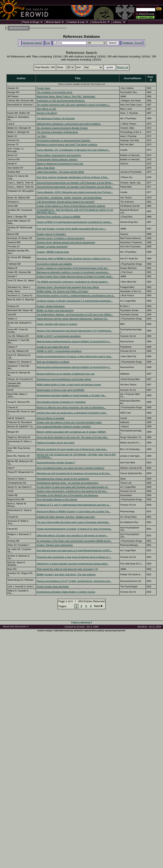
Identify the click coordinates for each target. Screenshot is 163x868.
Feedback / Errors (132, 43)
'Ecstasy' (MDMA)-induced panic (53, 252)
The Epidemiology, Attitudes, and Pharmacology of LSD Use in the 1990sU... (75, 314)
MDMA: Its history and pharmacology (55, 310)
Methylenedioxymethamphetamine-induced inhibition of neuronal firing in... (74, 341)
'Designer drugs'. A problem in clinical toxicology (61, 238)
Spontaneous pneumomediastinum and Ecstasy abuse (64, 379)
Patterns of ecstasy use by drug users (56, 443)
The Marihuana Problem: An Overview (56, 118)
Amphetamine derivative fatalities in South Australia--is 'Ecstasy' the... (71, 395)
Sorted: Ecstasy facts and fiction (53, 586)
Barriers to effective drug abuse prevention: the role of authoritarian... (71, 407)
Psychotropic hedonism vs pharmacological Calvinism (64, 140)
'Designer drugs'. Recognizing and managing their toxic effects (68, 287)
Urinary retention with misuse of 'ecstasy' (57, 324)
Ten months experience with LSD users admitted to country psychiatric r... (73, 105)
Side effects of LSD (46, 109)
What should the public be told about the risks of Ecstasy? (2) (67, 569)
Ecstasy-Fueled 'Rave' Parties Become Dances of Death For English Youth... (75, 276)
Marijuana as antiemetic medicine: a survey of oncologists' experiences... (73, 272)
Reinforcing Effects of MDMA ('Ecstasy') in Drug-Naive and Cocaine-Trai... (74, 511)
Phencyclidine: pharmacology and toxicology (59, 155)
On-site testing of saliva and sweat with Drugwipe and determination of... (73, 487)
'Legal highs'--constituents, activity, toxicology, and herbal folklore (69, 198)
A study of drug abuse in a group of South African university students (71, 206)
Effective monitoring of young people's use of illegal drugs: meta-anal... (72, 449)
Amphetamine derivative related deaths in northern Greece (66, 592)
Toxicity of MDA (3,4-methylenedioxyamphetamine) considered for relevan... (74, 222)
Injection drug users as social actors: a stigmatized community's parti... (72, 413)
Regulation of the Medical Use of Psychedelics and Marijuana (67, 495)
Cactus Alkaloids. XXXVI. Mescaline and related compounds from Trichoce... (75, 192)
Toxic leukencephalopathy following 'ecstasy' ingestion (64, 426)
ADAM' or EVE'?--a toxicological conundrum (59, 336)
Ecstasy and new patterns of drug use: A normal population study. (69, 422)
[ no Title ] (42, 136)
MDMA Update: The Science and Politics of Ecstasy (62, 291)
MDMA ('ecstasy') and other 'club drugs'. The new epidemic (66, 574)
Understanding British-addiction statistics (57, 159)
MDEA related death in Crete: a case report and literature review (69, 385)
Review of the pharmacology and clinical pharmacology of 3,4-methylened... (74, 331)
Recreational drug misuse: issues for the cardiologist (63, 479)
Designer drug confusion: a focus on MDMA (58, 217)
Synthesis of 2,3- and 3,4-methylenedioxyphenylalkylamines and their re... (74, 505)
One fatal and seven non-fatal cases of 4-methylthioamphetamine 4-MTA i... (74, 550)
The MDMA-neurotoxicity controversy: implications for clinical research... (73, 282)
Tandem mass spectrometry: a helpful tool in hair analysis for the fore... (72, 491)
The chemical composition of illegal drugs (57, 132)
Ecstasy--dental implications (51, 306)
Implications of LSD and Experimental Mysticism (61, 101)
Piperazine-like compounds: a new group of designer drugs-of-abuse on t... (74, 557)
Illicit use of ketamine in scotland (53, 362)
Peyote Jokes (43, 88)
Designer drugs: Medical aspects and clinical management (66, 242)
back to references (82, 622)
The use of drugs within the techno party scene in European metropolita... (73, 522)
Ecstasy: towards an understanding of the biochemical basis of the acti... (73, 268)
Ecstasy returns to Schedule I (51, 234)
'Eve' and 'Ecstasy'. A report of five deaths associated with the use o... (71, 229)
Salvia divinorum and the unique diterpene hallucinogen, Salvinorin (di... (73, 319)
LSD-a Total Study (46, 168)
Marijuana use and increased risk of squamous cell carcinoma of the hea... (74, 473)
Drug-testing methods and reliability (54, 264)
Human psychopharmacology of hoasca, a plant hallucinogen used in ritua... (75, 356)
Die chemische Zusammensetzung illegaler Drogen (62, 128)
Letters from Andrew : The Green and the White (60, 172)
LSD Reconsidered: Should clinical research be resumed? (66, 202)
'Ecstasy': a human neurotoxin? (52, 246)
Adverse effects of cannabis (50, 418)
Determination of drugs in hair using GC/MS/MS (60, 390)
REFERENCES (19, 28)
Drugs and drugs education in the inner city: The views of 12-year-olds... (73, 437)
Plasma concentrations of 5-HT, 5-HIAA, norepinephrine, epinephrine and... (74, 581)
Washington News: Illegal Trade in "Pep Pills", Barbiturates (66, 96)
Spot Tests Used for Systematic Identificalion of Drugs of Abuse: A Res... (73, 177)
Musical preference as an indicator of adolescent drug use (66, 374)
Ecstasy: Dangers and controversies (55, 545)
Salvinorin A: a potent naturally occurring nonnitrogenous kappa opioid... (73, 564)
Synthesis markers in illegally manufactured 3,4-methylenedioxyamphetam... (75, 301)
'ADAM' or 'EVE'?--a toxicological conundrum (59, 351)
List (48, 43)
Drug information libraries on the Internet (57, 499)
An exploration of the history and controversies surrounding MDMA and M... (74, 541)
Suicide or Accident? (47, 113)
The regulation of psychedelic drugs (54, 92)
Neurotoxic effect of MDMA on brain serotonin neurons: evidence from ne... (74, 259)
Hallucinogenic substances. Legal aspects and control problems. (69, 124)
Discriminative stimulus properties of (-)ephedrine (61, 402)
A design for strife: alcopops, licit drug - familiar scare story (66, 517)
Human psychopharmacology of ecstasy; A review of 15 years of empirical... (74, 529)
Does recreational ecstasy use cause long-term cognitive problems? (71, 468)
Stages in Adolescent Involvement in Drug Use (60, 164)
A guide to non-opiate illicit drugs (53, 347)
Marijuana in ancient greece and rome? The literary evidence (67, 144)
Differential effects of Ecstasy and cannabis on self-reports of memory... (72, 535)
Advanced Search (32, 43)
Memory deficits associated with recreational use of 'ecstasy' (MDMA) (71, 432)
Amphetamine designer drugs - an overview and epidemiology (68, 483)
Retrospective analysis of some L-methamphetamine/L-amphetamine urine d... (76, 295)
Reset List (123, 67)
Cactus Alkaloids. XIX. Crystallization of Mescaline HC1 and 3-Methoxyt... (73, 150)
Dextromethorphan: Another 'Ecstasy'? (56, 463)
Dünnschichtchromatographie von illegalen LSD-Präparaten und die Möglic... (75, 183)
